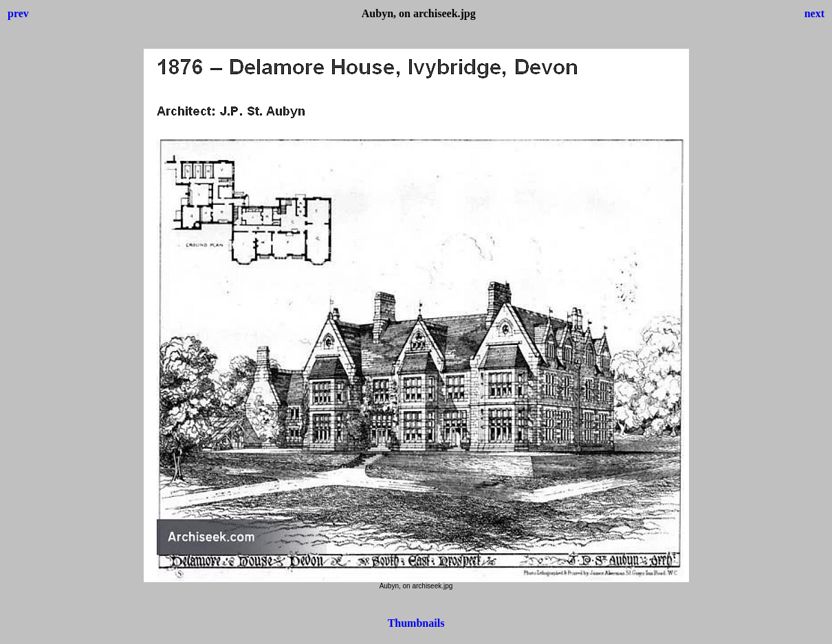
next (814, 13)
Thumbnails (416, 623)
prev (18, 13)
